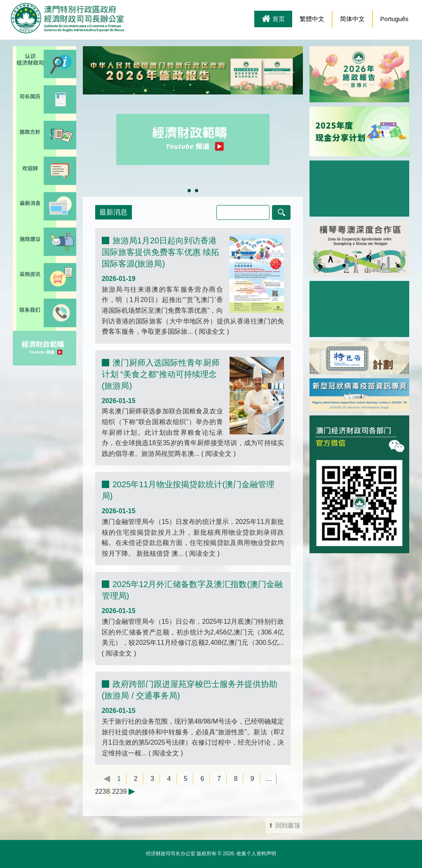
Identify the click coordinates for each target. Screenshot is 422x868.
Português (394, 19)
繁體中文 (312, 19)
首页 (273, 19)
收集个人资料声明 (256, 854)
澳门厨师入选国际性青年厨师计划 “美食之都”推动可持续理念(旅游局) (161, 374)
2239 (120, 791)
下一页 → (136, 792)
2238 (103, 791)
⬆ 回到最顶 (284, 826)
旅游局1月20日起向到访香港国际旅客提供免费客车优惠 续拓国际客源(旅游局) (161, 252)
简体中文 (352, 19)
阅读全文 (212, 331)
